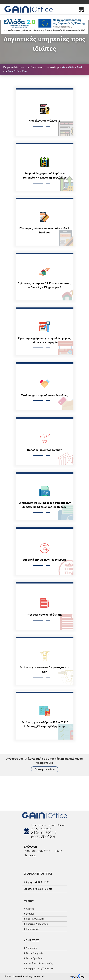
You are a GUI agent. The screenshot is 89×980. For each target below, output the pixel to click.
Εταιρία (30, 914)
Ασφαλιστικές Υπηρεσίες (40, 963)
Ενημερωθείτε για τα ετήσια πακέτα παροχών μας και (43, 69)
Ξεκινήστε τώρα (45, 769)
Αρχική (30, 909)
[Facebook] (24, 862)
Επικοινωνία (33, 929)
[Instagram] (27, 862)
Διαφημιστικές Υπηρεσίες (40, 969)
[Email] (30, 862)
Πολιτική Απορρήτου (37, 924)
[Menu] (81, 9)
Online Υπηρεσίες (35, 953)
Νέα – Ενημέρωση (35, 919)
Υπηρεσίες (32, 948)
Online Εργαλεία (34, 958)
